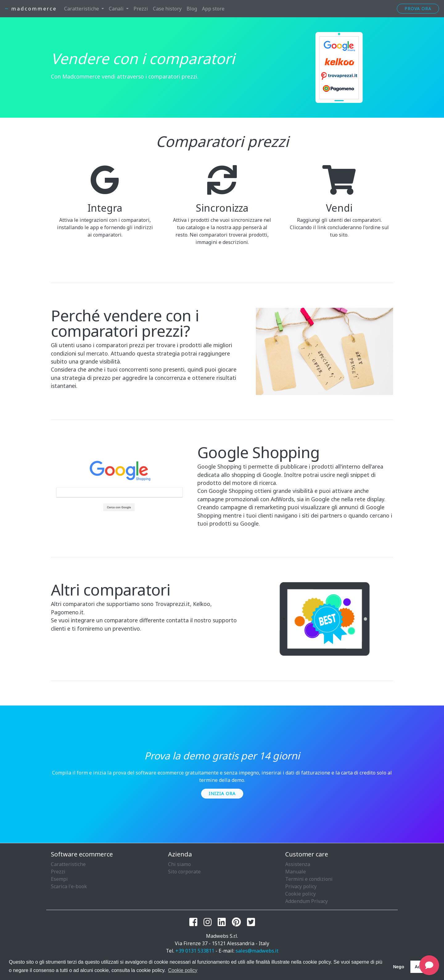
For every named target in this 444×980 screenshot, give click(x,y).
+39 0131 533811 (195, 951)
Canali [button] (117, 9)
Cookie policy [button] (183, 970)
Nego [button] (399, 967)
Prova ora (418, 8)
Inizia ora (222, 793)
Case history (167, 9)
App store (213, 9)
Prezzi (141, 9)
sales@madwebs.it (257, 951)
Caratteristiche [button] (82, 9)
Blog (192, 9)
